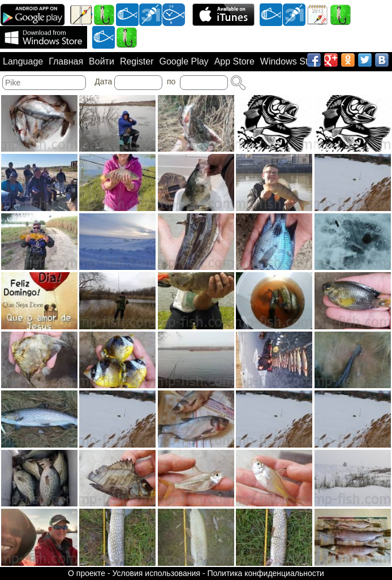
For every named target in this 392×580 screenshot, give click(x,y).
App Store (234, 61)
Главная (66, 61)
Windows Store (291, 61)
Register (137, 61)
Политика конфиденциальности (266, 573)
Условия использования (156, 573)
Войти (102, 61)
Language (23, 61)
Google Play (184, 61)
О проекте (87, 573)
